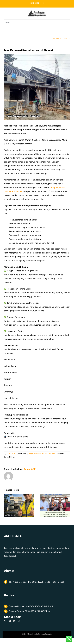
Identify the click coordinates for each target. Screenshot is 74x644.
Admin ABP (11, 454)
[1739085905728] (37, 87)
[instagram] (14, 621)
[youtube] (10, 621)
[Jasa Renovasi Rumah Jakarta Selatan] (19, 495)
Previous (57, 39)
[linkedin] (19, 621)
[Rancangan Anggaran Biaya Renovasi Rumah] (55, 495)
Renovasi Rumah (48, 454)
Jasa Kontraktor (35, 454)
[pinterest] (5, 621)
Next (66, 39)
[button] (6, 505)
